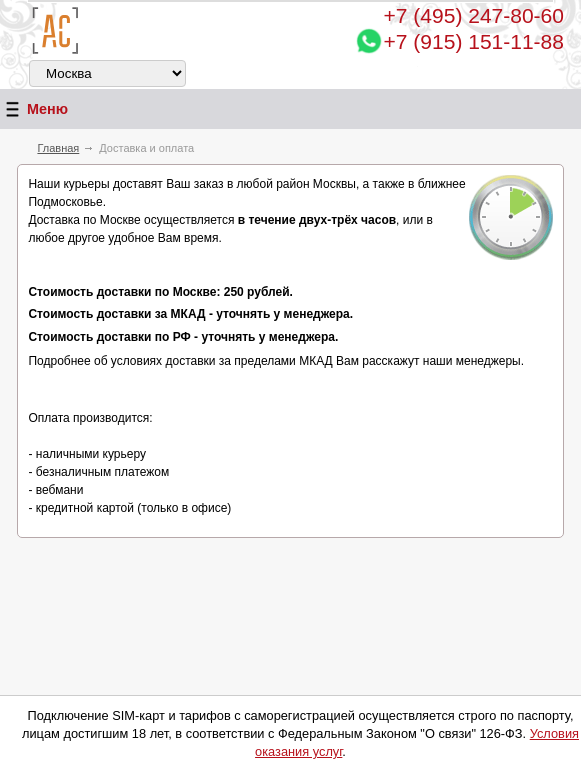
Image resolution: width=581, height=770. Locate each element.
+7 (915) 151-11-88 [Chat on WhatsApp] (474, 41)
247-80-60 (474, 15)
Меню (34, 109)
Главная (58, 148)
